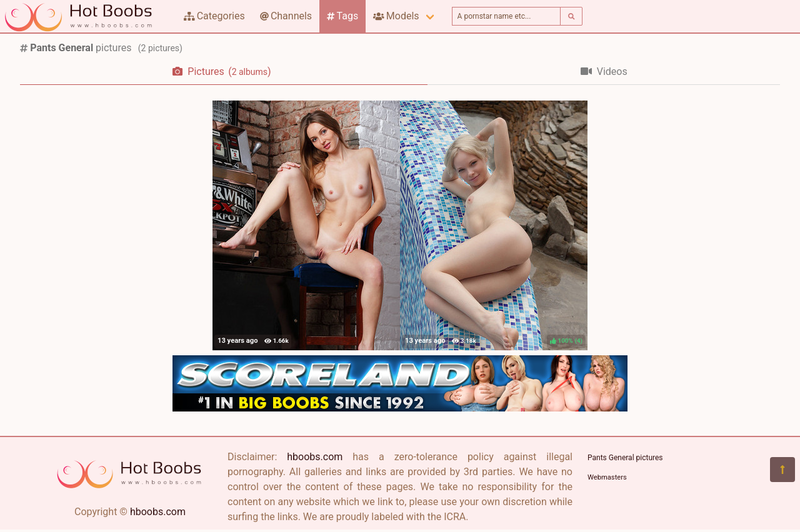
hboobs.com (158, 512)
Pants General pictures (625, 458)
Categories (214, 16)
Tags (342, 16)
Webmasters (607, 477)
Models (396, 16)
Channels (286, 16)
